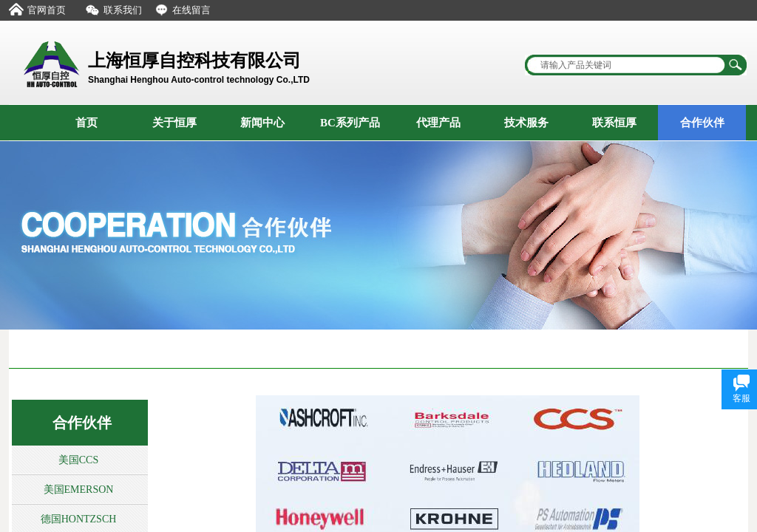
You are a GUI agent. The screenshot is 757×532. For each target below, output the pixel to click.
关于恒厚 (174, 123)
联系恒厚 (614, 123)
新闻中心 (262, 123)
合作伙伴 (702, 123)
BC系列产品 (350, 123)
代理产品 (438, 123)
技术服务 (526, 123)
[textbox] (626, 65)
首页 (86, 123)
